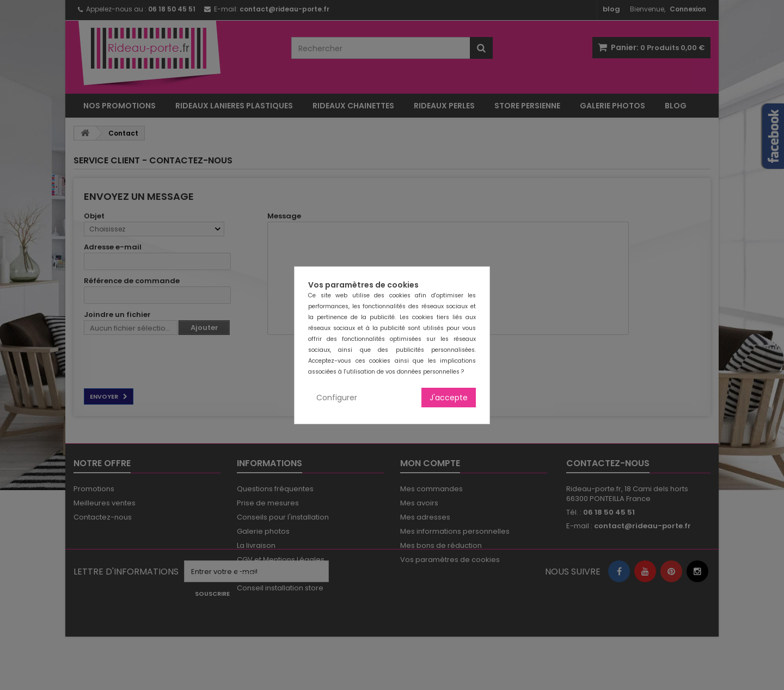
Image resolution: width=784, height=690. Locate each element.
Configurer (337, 398)
